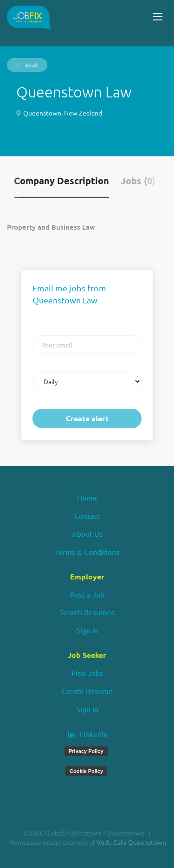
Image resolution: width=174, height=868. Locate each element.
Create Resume (87, 691)
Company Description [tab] (61, 180)
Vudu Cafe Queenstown (131, 842)
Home (87, 497)
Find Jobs (87, 673)
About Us (87, 534)
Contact (87, 515)
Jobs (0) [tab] (138, 180)
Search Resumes (87, 612)
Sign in (87, 630)
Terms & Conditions (87, 552)
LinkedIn (94, 734)
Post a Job (87, 594)
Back (31, 65)
